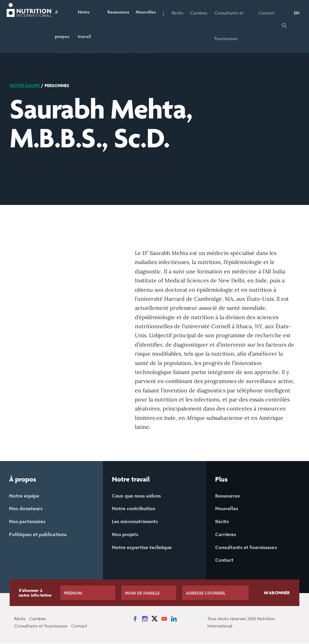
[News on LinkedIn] (174, 619)
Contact (267, 13)
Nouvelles (147, 13)
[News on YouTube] (164, 619)
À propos (61, 26)
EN (297, 13)
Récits (179, 13)
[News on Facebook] (135, 619)
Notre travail (84, 26)
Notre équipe (25, 85)
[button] (284, 26)
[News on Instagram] (145, 619)
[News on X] (154, 619)
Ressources (119, 13)
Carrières (200, 13)
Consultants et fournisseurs (230, 26)
